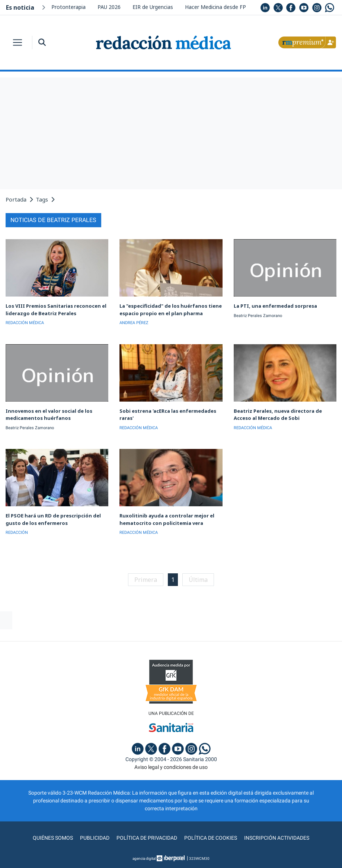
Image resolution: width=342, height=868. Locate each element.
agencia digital (144, 859)
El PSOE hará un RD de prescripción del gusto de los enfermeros (53, 519)
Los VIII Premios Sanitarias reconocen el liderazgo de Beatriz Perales (56, 310)
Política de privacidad (147, 838)
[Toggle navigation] (17, 42)
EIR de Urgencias (153, 7)
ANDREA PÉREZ (134, 323)
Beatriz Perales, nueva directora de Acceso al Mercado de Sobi (278, 415)
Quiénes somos (53, 838)
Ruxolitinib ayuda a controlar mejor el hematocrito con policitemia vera (167, 519)
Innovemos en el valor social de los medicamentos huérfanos (49, 415)
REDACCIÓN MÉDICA (25, 323)
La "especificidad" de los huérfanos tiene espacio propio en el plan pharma (171, 310)
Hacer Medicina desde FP (215, 7)
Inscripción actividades (277, 838)
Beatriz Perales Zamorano (258, 316)
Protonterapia (68, 7)
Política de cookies (211, 838)
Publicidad (95, 838)
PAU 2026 (109, 7)
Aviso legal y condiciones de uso (171, 767)
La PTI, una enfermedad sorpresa (275, 306)
